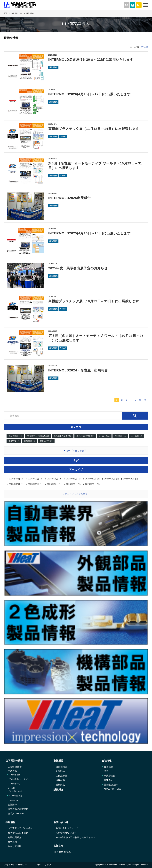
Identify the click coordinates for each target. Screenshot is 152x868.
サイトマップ (44, 865)
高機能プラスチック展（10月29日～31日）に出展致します (94, 301)
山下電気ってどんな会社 (20, 828)
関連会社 (108, 780)
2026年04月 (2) (16, 479)
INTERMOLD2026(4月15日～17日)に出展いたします (89, 94)
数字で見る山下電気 (18, 833)
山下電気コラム (62, 852)
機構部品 (60, 785)
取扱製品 (58, 761)
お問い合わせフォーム (67, 828)
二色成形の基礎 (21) (63, 436)
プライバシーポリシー (15, 865)
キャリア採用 (15, 846)
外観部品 (60, 771)
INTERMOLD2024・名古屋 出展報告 (78, 370)
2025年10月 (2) (92, 479)
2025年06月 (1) (16, 484)
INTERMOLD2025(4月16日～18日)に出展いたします (89, 233)
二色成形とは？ (16, 775)
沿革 (106, 771)
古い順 (145, 47)
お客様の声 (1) (46, 441)
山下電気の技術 (14, 761)
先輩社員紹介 (15, 837)
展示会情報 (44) (15, 436)
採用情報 (10, 822)
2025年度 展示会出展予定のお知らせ (78, 268)
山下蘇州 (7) (136, 436)
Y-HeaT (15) (104, 436)
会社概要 (108, 767)
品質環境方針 (111, 785)
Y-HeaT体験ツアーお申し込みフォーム (76, 837)
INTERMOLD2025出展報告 (70, 198)
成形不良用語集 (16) (85, 436)
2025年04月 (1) (54, 484)
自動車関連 (61, 767)
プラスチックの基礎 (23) (38, 436)
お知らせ (58, 846)
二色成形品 (61, 776)
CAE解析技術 (15, 767)
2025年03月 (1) (73, 484)
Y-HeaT (63, 136)
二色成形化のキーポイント (20, 779)
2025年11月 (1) (73, 479)
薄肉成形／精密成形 (18, 809)
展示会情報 (53, 67)
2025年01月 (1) (92, 484)
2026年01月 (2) (54, 479)
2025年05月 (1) (35, 484)
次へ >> (143, 400)
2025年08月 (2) (131, 479)
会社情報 (107, 761)
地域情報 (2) (14, 441)
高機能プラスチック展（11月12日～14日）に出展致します (94, 129)
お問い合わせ (61, 822)
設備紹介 (58, 789)
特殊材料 (60, 780)
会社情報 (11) (120, 436)
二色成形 (12, 771)
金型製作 (12, 805)
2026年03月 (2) (35, 479)
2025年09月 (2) (111, 479)
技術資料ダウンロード (67, 833)
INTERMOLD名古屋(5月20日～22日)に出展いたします (91, 60)
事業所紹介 (110, 776)
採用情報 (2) (30, 441)
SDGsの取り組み (113, 789)
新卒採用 (12, 842)
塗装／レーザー (16, 814)
